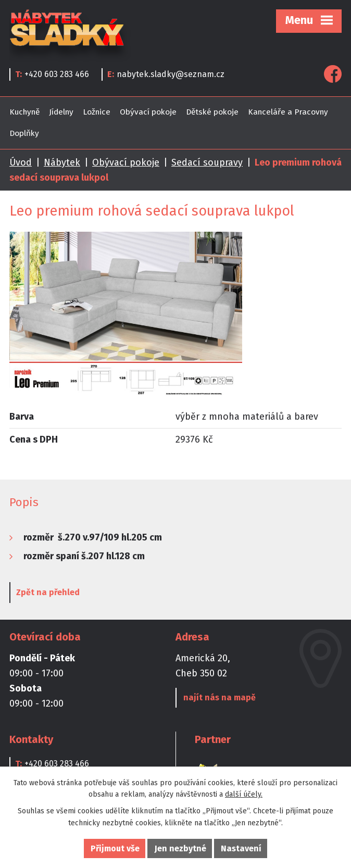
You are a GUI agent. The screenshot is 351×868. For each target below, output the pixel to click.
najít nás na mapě (220, 697)
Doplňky (24, 133)
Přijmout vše (115, 848)
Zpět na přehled (48, 592)
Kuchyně (24, 112)
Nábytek (62, 162)
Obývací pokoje (148, 112)
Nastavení (241, 848)
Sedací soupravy (207, 162)
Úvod (21, 162)
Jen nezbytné (180, 848)
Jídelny (61, 112)
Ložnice (97, 112)
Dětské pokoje (212, 112)
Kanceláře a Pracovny (288, 112)
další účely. (244, 794)
